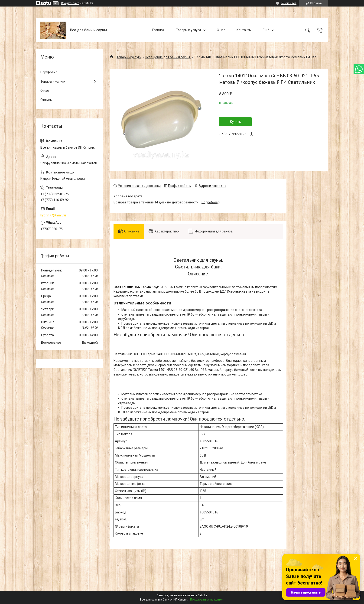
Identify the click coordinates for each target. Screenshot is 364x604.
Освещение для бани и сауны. (168, 57)
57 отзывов (289, 3)
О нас (221, 30)
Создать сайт (70, 3)
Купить (236, 122)
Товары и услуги (188, 30)
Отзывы (46, 100)
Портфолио (49, 72)
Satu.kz (203, 595)
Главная (158, 30)
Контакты (244, 30)
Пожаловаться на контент (207, 600)
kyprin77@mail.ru (53, 215)
